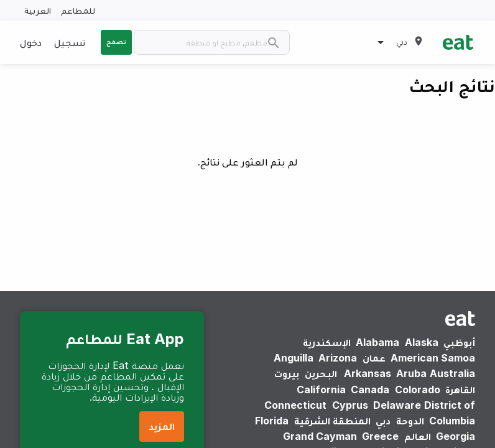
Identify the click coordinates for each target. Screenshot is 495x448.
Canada (370, 390)
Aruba (411, 373)
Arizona (338, 358)
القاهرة (460, 390)
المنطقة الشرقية (332, 421)
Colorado (418, 390)
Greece (380, 436)
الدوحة (410, 421)
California (321, 390)
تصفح (116, 42)
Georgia (456, 436)
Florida (272, 421)
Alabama (377, 342)
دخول (31, 42)
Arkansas (368, 373)
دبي (383, 421)
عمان (374, 358)
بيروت (287, 373)
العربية (38, 10)
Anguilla (294, 358)
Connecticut (295, 405)
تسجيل (70, 42)
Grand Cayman (320, 436)
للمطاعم (78, 10)
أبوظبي (459, 342)
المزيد (162, 426)
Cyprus (350, 405)
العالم (418, 436)
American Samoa (433, 358)
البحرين (321, 373)
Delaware (397, 405)
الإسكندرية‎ (327, 342)
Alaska (422, 342)
